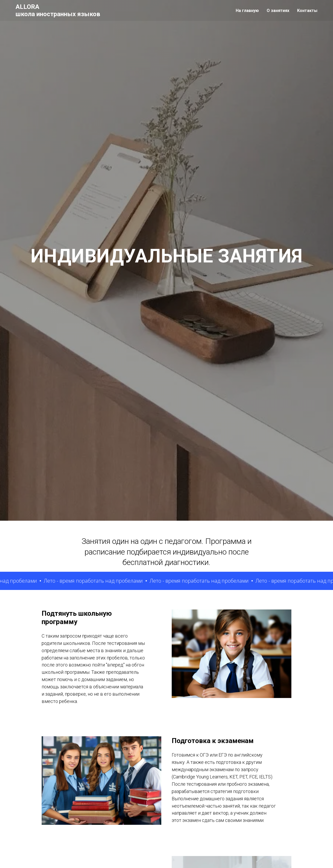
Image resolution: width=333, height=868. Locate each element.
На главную (247, 11)
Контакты (307, 11)
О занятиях (278, 11)
